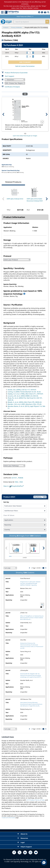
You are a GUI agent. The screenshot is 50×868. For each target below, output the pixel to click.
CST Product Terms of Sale (36, 800)
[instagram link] (30, 852)
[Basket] (45, 12)
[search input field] (30, 22)
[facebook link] (14, 852)
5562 (17, 482)
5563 (21, 482)
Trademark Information (8, 818)
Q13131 (14, 478)
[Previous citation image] (6, 548)
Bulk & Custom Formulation (25, 66)
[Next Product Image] (47, 114)
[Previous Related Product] (3, 199)
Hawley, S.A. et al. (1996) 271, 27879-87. (26, 394)
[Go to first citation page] (30, 568)
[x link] (20, 852)
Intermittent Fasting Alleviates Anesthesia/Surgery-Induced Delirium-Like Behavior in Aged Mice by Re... (31, 704)
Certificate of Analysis (12, 87)
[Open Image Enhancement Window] (42, 122)
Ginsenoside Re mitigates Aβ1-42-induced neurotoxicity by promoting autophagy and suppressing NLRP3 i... (31, 675)
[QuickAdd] (42, 12)
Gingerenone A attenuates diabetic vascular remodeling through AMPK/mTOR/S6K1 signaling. (30, 583)
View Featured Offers (25, 16)
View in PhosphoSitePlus (14, 486)
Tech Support (9, 76)
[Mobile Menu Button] (2, 12)
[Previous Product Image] (3, 114)
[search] (47, 22)
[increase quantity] (33, 53)
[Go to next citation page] (43, 568)
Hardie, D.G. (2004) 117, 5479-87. (22, 390)
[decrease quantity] (27, 53)
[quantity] (30, 53)
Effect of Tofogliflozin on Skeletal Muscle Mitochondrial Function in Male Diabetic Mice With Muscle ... (32, 618)
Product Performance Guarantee (16, 73)
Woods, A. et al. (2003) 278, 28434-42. (25, 402)
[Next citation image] (44, 548)
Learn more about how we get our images (25, 136)
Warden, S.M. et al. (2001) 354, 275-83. (25, 404)
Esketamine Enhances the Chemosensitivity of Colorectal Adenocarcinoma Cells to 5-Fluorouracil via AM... (32, 646)
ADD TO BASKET (25, 62)
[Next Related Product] (47, 199)
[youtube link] (36, 852)
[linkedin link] (25, 852)
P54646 (21, 478)
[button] (44, 862)
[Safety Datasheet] (15, 83)
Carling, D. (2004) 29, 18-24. (24, 392)
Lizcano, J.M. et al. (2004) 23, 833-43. (23, 396)
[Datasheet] (15, 80)
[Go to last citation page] (46, 568)
